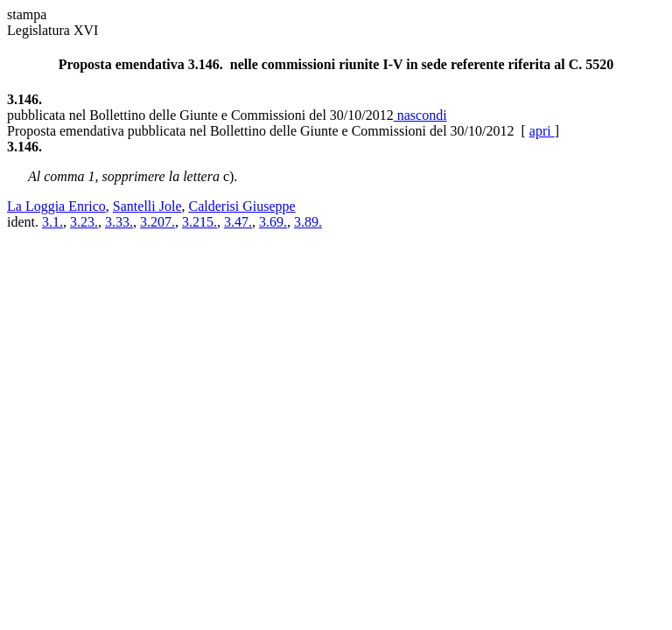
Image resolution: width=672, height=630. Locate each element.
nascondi (420, 115)
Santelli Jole (147, 206)
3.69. (273, 222)
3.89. (308, 222)
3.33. (119, 222)
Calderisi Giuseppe (242, 206)
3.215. (199, 222)
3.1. (52, 222)
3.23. (84, 222)
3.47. (238, 222)
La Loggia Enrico (56, 206)
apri (542, 131)
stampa (27, 14)
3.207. (157, 222)
